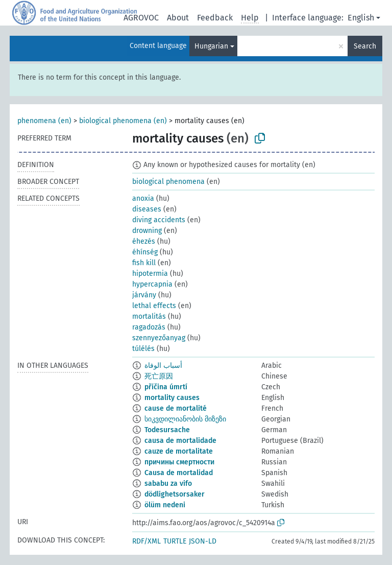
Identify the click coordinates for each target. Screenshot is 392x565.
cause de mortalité (176, 408)
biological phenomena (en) (123, 121)
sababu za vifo (168, 484)
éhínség (145, 252)
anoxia (143, 198)
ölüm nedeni (165, 505)
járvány (144, 295)
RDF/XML (146, 541)
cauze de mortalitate (179, 451)
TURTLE (175, 541)
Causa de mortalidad (179, 473)
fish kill (144, 263)
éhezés (144, 241)
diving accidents (159, 220)
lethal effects (154, 306)
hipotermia (150, 274)
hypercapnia (152, 284)
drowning (147, 231)
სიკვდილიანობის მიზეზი (185, 419)
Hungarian (211, 46)
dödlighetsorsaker (175, 494)
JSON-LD (203, 541)
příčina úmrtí (166, 387)
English (361, 18)
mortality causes (172, 398)
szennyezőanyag (159, 338)
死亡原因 (159, 376)
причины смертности (179, 462)
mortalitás (149, 316)
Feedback (215, 18)
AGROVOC (141, 18)
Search (365, 46)
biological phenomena (168, 182)
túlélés (143, 349)
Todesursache (167, 430)
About (178, 18)
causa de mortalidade (180, 441)
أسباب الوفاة (163, 366)
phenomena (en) (44, 121)
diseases (147, 209)
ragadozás (149, 327)
